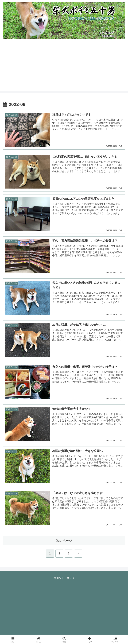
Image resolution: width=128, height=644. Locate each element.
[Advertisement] (64, 67)
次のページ (64, 541)
